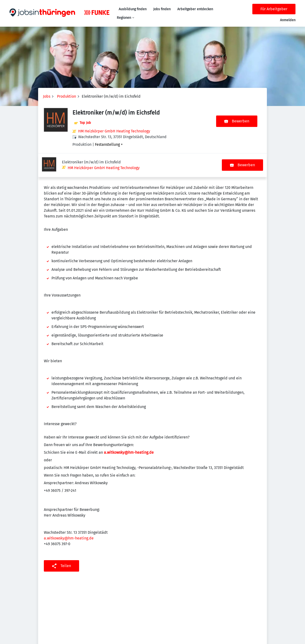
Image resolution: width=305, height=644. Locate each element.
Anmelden (288, 20)
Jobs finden (162, 9)
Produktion (66, 96)
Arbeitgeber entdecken (195, 9)
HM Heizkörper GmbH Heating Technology (114, 131)
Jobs (47, 96)
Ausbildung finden (133, 9)
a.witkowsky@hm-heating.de (69, 514)
